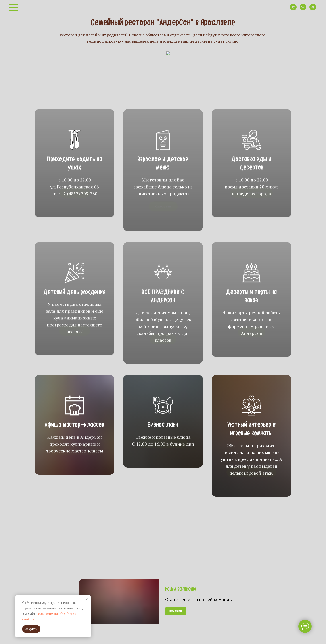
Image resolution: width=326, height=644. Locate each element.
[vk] (303, 9)
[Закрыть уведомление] (87, 599)
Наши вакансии (181, 589)
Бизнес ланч (163, 436)
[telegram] (313, 9)
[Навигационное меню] (13, 7)
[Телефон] (293, 9)
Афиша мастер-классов (75, 436)
